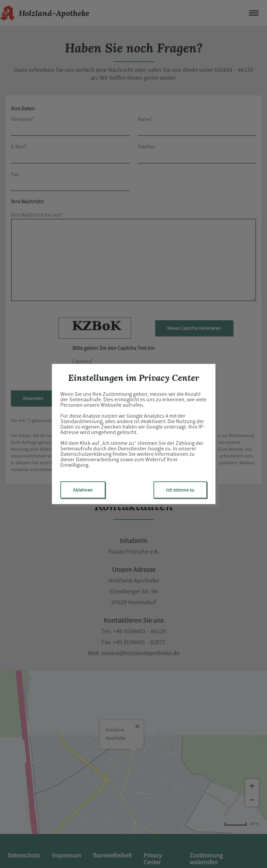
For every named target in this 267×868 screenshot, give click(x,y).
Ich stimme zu (180, 490)
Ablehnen (83, 490)
